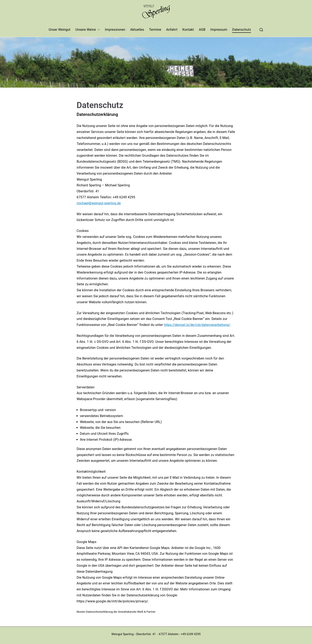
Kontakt (188, 30)
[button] (98, 30)
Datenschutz (242, 30)
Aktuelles (137, 30)
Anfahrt (172, 30)
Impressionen (115, 30)
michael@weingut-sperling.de (99, 203)
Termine (155, 30)
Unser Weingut (60, 30)
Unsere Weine (88, 30)
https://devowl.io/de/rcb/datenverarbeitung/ (197, 325)
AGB (202, 30)
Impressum (219, 30)
